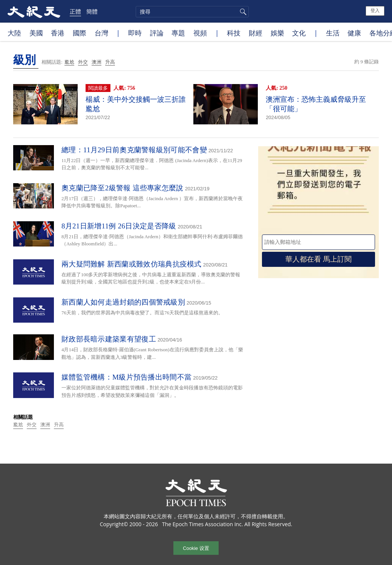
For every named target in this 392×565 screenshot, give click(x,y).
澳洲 (96, 62)
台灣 (101, 33)
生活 (333, 33)
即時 (135, 33)
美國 (36, 33)
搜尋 (242, 12)
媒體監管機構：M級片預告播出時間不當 (126, 377)
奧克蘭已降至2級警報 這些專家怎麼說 (122, 188)
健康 (354, 33)
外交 (83, 62)
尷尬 (69, 62)
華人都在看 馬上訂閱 (318, 259)
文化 (299, 33)
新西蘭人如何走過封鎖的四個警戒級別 (123, 302)
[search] (192, 12)
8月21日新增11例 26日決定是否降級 (119, 226)
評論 (157, 33)
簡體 (92, 11)
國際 (80, 33)
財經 (256, 33)
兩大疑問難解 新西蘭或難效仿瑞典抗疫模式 (132, 264)
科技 (234, 33)
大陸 (14, 33)
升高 (110, 62)
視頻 (200, 33)
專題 (178, 33)
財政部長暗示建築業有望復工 (109, 339)
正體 (75, 11)
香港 (58, 33)
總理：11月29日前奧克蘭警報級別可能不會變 (134, 150)
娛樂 (277, 33)
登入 (375, 11)
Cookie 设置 (196, 548)
